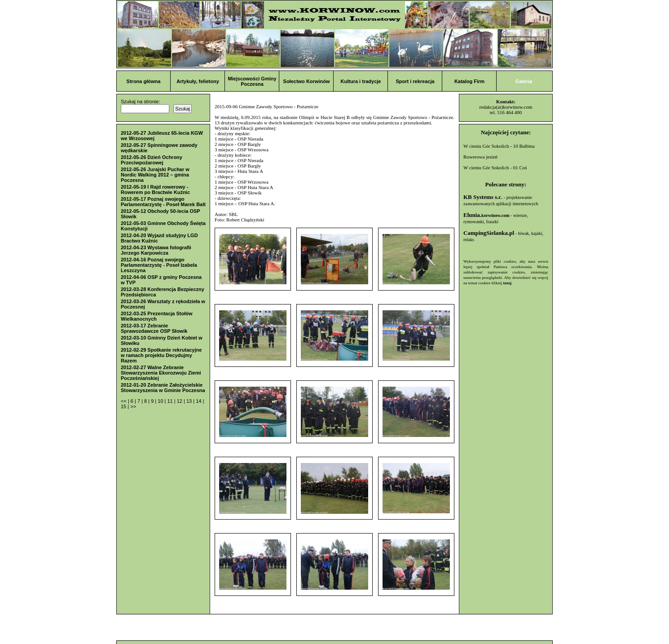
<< (124, 401)
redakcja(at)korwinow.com (506, 107)
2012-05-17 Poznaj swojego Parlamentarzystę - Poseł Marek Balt (163, 202)
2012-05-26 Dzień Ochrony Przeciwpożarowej (152, 160)
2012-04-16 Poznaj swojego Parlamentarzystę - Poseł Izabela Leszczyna (159, 265)
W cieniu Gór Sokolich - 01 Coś (495, 168)
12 (180, 401)
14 (199, 401)
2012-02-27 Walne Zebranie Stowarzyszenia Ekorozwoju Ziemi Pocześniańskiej (161, 373)
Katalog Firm (469, 81)
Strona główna (144, 81)
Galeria (524, 81)
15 (124, 406)
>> (133, 406)
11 (170, 401)
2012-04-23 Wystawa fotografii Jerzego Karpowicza (156, 250)
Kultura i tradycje (361, 81)
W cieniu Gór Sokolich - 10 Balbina (499, 146)
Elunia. (486, 215)
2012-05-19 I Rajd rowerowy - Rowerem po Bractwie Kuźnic (155, 190)
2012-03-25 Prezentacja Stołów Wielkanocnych (157, 316)
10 (161, 401)
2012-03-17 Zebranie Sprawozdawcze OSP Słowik (154, 328)
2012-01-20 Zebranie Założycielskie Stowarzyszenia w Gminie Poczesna (163, 388)
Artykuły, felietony (198, 81)
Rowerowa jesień (480, 157)
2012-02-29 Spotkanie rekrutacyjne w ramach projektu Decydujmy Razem (161, 355)
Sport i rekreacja (415, 81)
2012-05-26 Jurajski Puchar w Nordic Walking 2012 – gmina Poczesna (155, 175)
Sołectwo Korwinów (307, 81)
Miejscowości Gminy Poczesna (252, 81)
